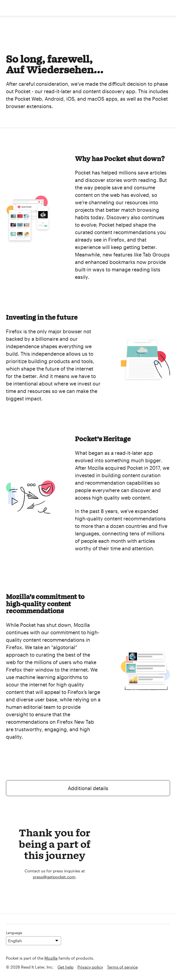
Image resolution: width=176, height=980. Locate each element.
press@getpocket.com (54, 877)
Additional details (88, 788)
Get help (66, 967)
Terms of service (122, 967)
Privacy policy (90, 967)
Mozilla (51, 958)
